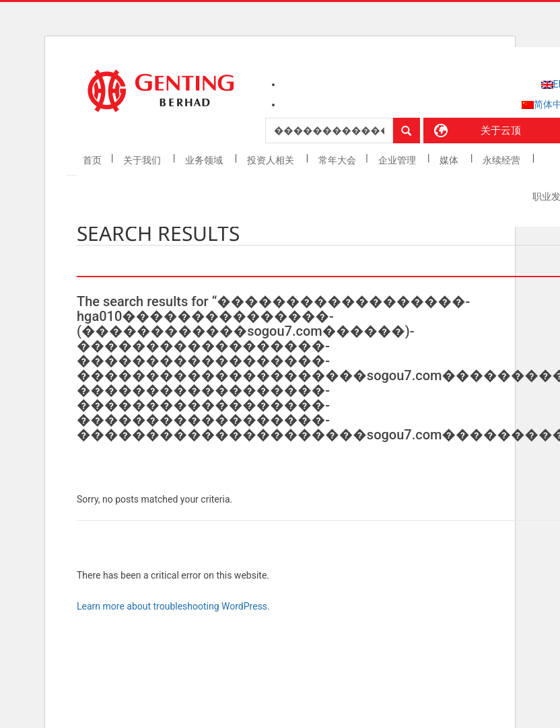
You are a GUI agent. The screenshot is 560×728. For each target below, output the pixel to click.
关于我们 (143, 160)
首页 (92, 160)
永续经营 (502, 160)
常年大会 (337, 160)
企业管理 (398, 160)
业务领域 (205, 160)
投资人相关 (272, 160)
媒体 (450, 160)
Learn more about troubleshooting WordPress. (173, 606)
